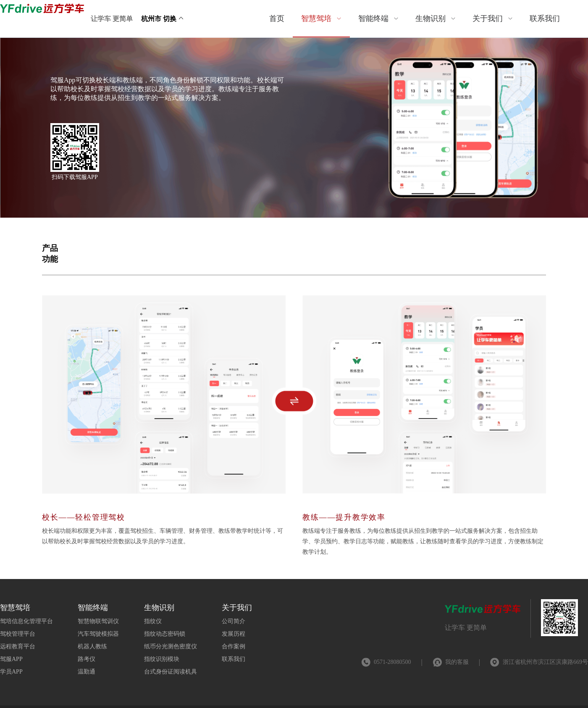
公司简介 (234, 621)
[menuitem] (277, 19)
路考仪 (87, 659)
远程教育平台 (18, 646)
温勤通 (87, 672)
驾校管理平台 (18, 634)
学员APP (11, 672)
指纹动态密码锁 (165, 634)
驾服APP (11, 659)
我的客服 (457, 662)
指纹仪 (153, 621)
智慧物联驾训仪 (98, 621)
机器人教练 (92, 646)
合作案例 (234, 646)
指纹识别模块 (162, 659)
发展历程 (234, 634)
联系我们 (234, 659)
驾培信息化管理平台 (26, 621)
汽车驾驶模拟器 (98, 634)
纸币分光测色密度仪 (171, 646)
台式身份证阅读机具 (171, 672)
